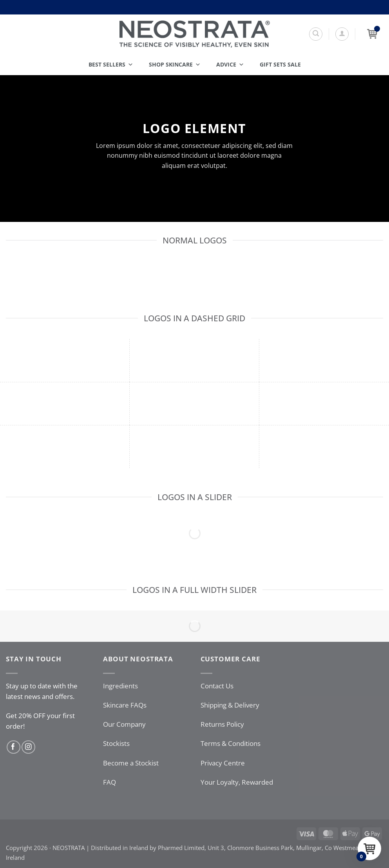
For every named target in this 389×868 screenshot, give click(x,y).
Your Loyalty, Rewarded (237, 782)
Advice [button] (230, 65)
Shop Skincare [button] (175, 65)
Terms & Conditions (231, 743)
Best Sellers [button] (111, 65)
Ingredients (120, 686)
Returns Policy (222, 724)
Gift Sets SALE (280, 64)
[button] (342, 34)
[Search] (316, 34)
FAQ (109, 782)
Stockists (116, 743)
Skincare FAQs (125, 705)
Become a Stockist (131, 763)
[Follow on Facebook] (14, 747)
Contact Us (217, 686)
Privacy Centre (223, 763)
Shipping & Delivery (230, 705)
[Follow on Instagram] (28, 747)
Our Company (124, 724)
